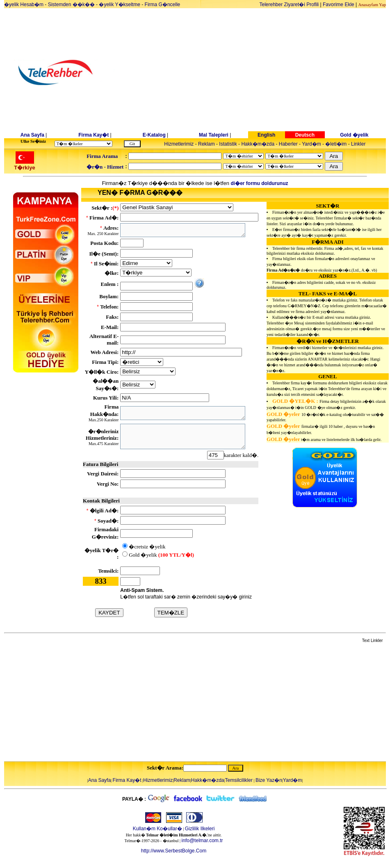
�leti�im (336, 144)
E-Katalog (154, 135)
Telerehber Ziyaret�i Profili (289, 5)
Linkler (358, 144)
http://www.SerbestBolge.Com (174, 851)
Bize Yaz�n (269, 780)
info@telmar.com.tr (202, 841)
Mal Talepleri (214, 135)
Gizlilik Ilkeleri (200, 829)
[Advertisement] (258, 73)
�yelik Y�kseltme (119, 5)
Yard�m (311, 144)
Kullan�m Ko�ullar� (157, 829)
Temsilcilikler (239, 780)
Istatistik (228, 144)
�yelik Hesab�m (24, 5)
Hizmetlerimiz (179, 144)
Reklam (206, 144)
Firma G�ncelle (163, 5)
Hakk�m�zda (258, 144)
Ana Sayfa (32, 135)
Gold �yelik (354, 135)
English (266, 135)
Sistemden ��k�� (71, 5)
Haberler (288, 144)
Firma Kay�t (94, 135)
